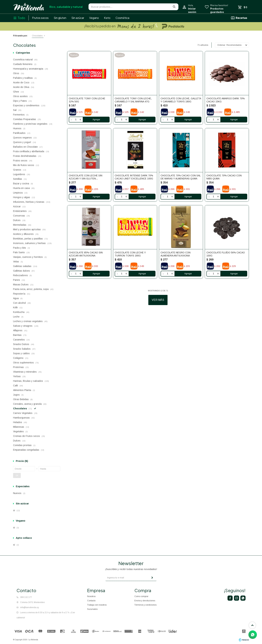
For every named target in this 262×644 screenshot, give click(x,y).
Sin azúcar (78, 18)
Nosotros (91, 596)
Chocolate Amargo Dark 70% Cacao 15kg (226, 100)
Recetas (241, 18)
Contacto (91, 601)
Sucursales (92, 609)
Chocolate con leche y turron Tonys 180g (130, 254)
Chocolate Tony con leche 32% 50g (87, 100)
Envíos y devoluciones (145, 601)
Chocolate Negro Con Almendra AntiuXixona (176, 254)
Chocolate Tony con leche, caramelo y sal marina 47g (133, 100)
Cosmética (122, 18)
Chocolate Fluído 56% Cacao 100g (226, 254)
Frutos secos (40, 18)
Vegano (94, 18)
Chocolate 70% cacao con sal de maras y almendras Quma (181, 177)
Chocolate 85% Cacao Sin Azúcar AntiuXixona (86, 254)
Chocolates (37, 36)
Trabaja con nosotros (97, 605)
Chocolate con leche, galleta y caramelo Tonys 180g (181, 100)
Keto (107, 18)
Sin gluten (60, 18)
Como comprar (141, 596)
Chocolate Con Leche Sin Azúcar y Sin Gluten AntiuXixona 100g (86, 177)
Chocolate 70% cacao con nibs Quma (224, 177)
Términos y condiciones (145, 605)
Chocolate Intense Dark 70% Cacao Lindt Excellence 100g (134, 177)
